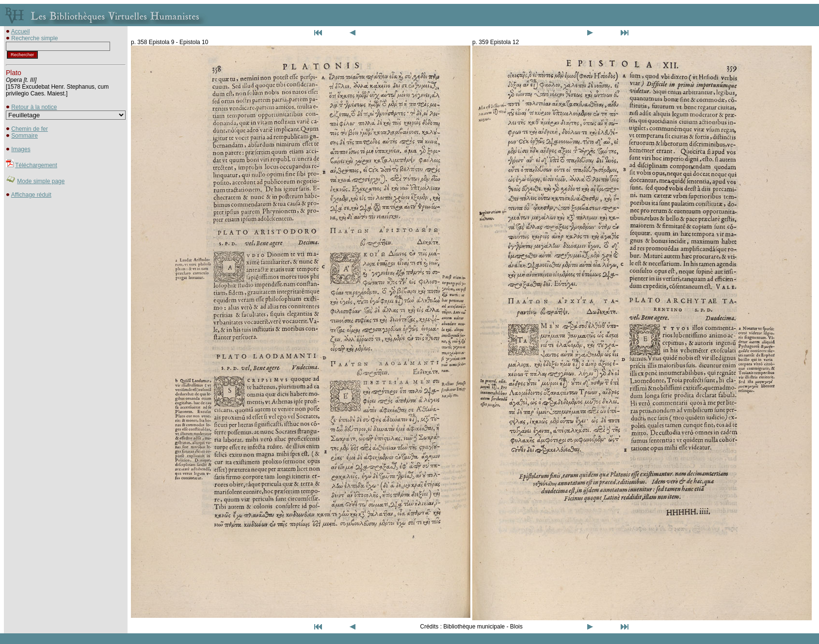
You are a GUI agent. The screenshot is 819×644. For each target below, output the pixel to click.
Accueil (21, 31)
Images (21, 149)
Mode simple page (41, 181)
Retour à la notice (34, 107)
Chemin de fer (29, 129)
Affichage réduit (31, 195)
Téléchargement (36, 165)
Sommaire (24, 136)
